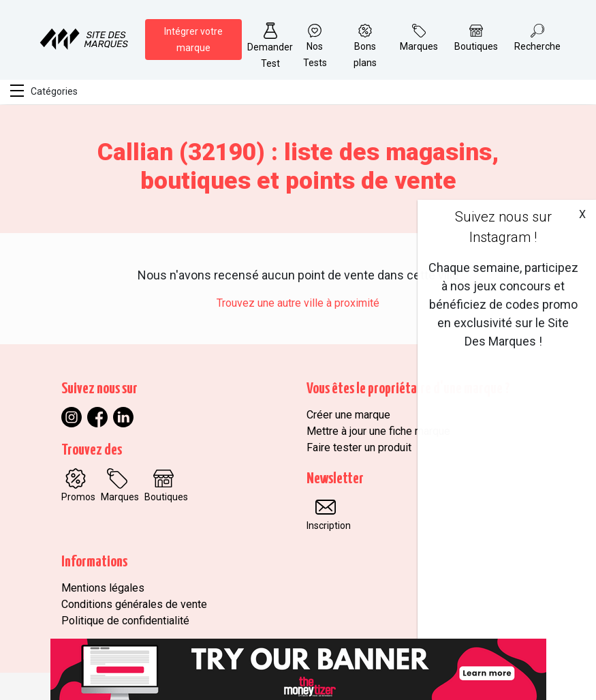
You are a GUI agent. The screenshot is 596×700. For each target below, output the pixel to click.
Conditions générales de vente (134, 604)
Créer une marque (348, 415)
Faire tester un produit (359, 447)
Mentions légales (103, 588)
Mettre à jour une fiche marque (378, 431)
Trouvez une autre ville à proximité (298, 303)
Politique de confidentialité (125, 621)
